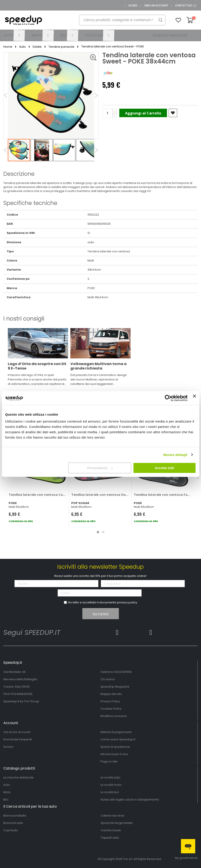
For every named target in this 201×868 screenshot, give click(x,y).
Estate (37, 47)
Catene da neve (112, 816)
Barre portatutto (15, 816)
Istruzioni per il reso (114, 754)
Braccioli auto (13, 823)
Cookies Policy (111, 709)
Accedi (133, 6)
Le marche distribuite (18, 777)
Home (8, 47)
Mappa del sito (111, 694)
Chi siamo (108, 679)
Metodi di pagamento (116, 732)
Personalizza (100, 468)
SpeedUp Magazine (115, 687)
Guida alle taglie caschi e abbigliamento (130, 800)
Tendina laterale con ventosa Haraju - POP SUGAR (100, 494)
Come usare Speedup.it (118, 739)
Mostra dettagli (175, 455)
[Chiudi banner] (194, 398)
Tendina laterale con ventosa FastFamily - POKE (163, 494)
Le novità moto (111, 785)
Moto (7, 792)
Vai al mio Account (17, 732)
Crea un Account (156, 6)
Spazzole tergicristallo (117, 823)
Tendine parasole (61, 47)
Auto (22, 47)
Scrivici (8, 747)
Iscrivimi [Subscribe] (101, 614)
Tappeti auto (110, 838)
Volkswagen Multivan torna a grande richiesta (98, 366)
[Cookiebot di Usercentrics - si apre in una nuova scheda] (168, 398)
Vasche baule (111, 830)
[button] (178, 20)
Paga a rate (109, 761)
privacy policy (127, 602)
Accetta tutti (164, 468)
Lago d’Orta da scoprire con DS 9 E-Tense (37, 366)
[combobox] (120, 21)
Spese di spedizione (115, 747)
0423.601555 (123, 672)
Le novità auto (110, 777)
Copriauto (11, 830)
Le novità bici (110, 792)
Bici (6, 800)
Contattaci (186, 6)
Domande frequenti (18, 739)
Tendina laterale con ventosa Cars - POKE (38, 494)
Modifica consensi (114, 716)
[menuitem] (14, 35)
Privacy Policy (110, 701)
